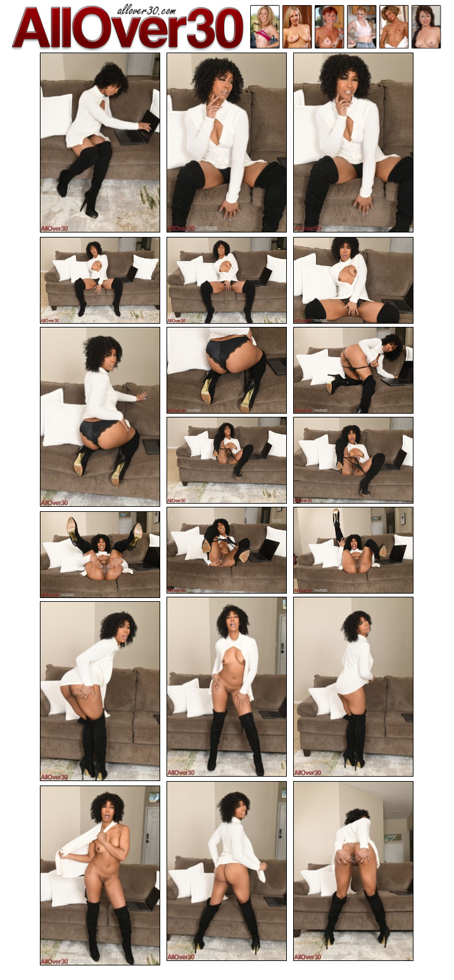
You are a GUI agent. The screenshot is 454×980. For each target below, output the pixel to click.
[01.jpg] (100, 143)
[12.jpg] (227, 550)
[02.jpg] (227, 143)
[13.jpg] (353, 550)
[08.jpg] (227, 370)
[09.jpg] (353, 370)
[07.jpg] (100, 417)
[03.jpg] (353, 143)
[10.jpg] (227, 460)
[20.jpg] (100, 875)
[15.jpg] (227, 687)
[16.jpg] (353, 687)
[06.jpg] (353, 280)
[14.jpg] (100, 555)
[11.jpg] (353, 460)
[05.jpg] (227, 280)
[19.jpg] (353, 871)
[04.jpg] (100, 280)
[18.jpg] (227, 871)
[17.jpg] (100, 691)
